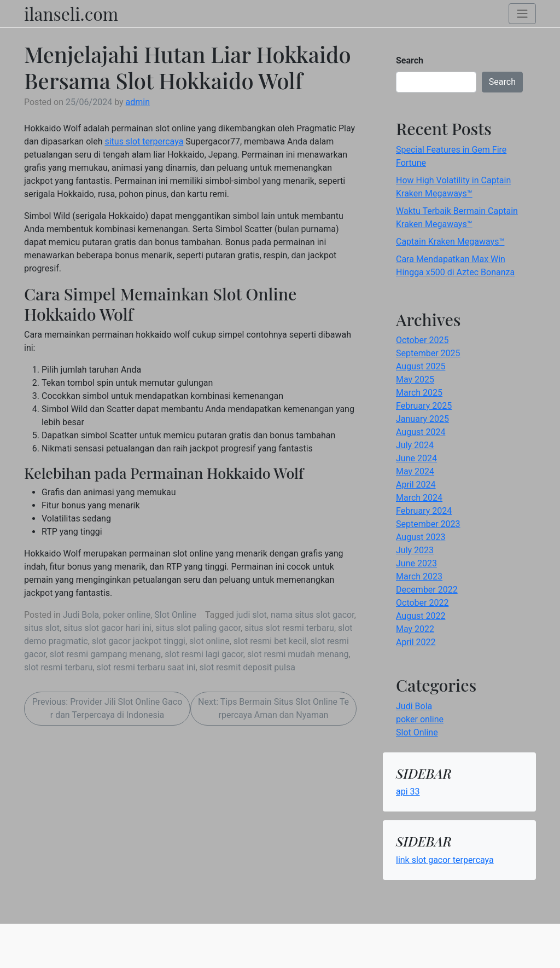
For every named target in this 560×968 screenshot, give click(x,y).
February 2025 (424, 406)
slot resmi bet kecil (270, 641)
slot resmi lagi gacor (204, 654)
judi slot (252, 615)
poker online (127, 615)
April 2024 (416, 485)
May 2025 (415, 379)
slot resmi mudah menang (298, 654)
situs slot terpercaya (144, 141)
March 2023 (419, 576)
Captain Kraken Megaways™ (450, 242)
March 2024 (419, 498)
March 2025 (419, 393)
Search (410, 60)
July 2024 (415, 445)
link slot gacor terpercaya (445, 860)
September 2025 (428, 353)
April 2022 (416, 642)
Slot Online (175, 615)
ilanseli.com (71, 14)
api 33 (408, 792)
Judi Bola (81, 615)
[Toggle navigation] (522, 14)
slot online (209, 641)
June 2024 (416, 458)
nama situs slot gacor (313, 615)
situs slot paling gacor (198, 628)
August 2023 (421, 537)
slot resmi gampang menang (105, 654)
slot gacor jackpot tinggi (139, 641)
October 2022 (422, 603)
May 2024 (415, 471)
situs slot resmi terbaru (289, 628)
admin (138, 102)
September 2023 (428, 524)
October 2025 (422, 340)
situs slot (42, 628)
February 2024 (424, 511)
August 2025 (421, 366)
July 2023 (415, 550)
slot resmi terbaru (58, 667)
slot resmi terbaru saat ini (146, 667)
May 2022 (415, 629)
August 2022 (421, 616)
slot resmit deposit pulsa (247, 667)
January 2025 (422, 419)
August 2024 (421, 432)
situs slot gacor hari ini (107, 628)
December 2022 (427, 590)
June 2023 (416, 563)
